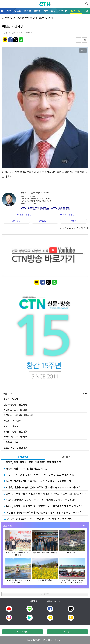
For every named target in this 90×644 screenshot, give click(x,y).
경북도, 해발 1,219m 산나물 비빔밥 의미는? (26, 468)
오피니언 (76, 11)
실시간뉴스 (23, 457)
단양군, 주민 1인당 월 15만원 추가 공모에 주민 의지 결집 (32, 462)
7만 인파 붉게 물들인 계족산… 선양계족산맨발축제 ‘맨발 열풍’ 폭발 (38, 519)
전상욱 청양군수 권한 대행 (16, 404)
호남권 (37, 11)
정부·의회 (63, 11)
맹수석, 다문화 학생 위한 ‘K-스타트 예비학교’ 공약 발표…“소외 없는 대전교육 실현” (46, 494)
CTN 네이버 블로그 (66, 215)
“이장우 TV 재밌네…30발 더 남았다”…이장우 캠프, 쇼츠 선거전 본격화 (39, 475)
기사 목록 (45, 594)
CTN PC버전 (23, 632)
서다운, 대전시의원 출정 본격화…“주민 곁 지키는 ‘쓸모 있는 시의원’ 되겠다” (42, 487)
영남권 (28, 11)
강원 (53, 11)
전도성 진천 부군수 (12, 421)
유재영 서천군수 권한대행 (15, 431)
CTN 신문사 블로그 (24, 215)
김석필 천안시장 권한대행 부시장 (19, 415)
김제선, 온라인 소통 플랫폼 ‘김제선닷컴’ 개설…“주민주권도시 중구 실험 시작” (43, 506)
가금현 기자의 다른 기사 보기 (74, 228)
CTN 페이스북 (45, 221)
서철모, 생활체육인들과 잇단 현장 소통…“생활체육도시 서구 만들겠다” (39, 500)
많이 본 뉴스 (67, 457)
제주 (46, 11)
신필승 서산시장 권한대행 (15, 410)
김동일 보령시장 (11, 399)
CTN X (74, 221)
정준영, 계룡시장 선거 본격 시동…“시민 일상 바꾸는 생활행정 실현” (38, 481)
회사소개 (67, 632)
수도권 (18, 11)
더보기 (85, 394)
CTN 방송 (16, 221)
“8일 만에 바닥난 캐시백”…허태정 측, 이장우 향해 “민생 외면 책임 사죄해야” (42, 512)
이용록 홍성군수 (11, 442)
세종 (9, 11)
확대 (83, 50)
